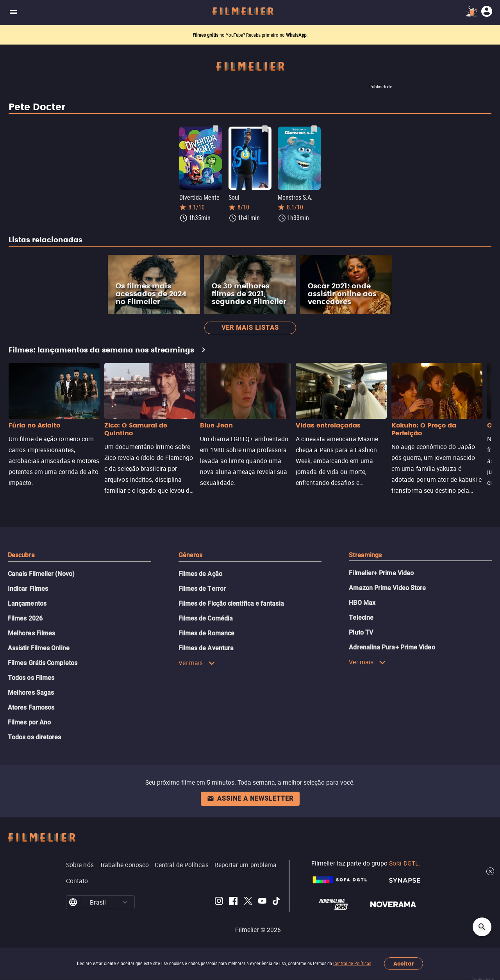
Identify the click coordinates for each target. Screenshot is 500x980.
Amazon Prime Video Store (387, 588)
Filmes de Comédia (206, 618)
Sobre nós (80, 865)
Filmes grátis (206, 35)
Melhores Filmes (31, 633)
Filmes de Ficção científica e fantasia (231, 604)
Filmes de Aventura (206, 648)
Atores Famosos (31, 707)
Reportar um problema (246, 865)
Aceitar (404, 964)
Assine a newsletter (250, 798)
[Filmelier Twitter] (248, 902)
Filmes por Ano (29, 722)
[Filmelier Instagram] (219, 902)
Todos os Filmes (31, 678)
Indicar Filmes (28, 589)
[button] (125, 902)
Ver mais (197, 663)
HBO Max (362, 603)
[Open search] (482, 927)
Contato (77, 881)
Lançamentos (27, 604)
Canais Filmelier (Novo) (41, 574)
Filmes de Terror (202, 589)
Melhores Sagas (31, 693)
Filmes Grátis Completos (43, 663)
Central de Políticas (352, 964)
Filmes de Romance (206, 633)
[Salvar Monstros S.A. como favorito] (314, 129)
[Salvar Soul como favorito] (265, 129)
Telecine (361, 618)
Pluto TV (361, 632)
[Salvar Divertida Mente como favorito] (216, 129)
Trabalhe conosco (124, 865)
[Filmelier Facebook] (233, 902)
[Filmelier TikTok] (277, 902)
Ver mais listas (250, 328)
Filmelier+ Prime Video (381, 573)
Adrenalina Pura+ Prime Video (392, 647)
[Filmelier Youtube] (262, 902)
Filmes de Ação (200, 574)
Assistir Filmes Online (39, 648)
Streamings (365, 555)
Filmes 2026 (25, 618)
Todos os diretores (34, 737)
